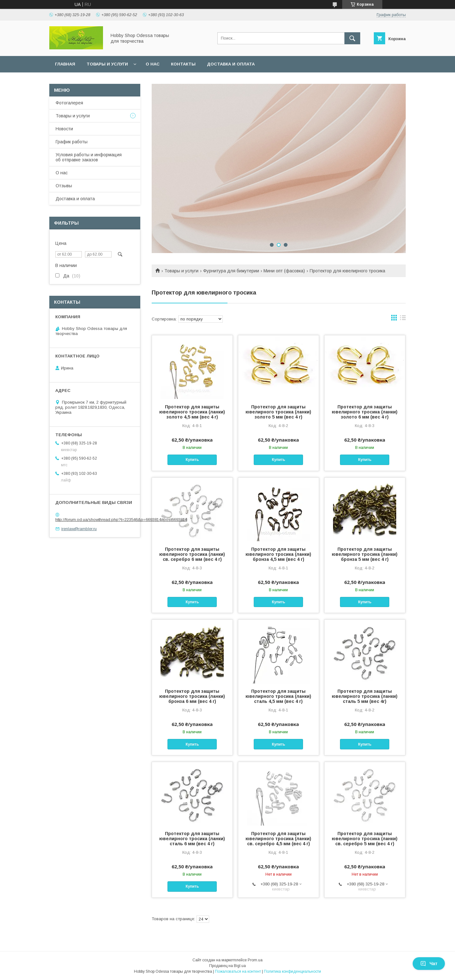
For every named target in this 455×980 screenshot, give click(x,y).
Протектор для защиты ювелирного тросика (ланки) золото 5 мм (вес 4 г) (278, 412)
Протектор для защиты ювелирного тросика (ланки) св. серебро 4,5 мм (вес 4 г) (278, 839)
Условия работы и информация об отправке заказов (89, 157)
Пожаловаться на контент (238, 971)
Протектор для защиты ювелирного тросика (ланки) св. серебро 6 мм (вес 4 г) (192, 554)
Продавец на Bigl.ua (227, 966)
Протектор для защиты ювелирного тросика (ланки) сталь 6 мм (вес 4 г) (192, 839)
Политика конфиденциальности (292, 971)
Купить (192, 460)
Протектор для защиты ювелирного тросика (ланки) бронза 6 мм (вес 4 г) (192, 696)
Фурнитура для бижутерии (231, 271)
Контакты (183, 64)
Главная (65, 64)
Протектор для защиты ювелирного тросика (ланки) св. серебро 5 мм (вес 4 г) (365, 839)
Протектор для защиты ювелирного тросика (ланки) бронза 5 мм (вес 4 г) (365, 554)
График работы (72, 142)
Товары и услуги (107, 64)
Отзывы (64, 186)
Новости (64, 129)
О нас (153, 64)
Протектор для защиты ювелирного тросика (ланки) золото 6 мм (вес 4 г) (365, 412)
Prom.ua (255, 960)
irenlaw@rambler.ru (79, 529)
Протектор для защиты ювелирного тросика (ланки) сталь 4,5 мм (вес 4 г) (278, 696)
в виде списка (403, 319)
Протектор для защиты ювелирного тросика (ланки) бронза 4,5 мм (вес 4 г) (278, 554)
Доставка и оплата (231, 64)
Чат (429, 964)
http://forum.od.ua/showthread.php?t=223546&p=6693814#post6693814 (121, 520)
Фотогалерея (69, 103)
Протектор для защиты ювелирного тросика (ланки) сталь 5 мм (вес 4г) (365, 696)
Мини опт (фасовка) (284, 271)
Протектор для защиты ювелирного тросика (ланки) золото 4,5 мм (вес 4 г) (192, 412)
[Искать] (352, 38)
